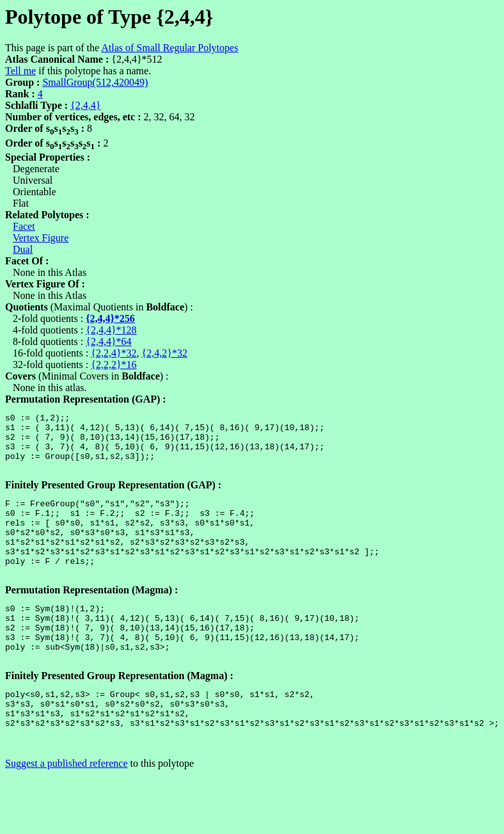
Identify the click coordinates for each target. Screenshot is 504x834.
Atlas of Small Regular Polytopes (169, 48)
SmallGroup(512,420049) (95, 82)
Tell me (20, 71)
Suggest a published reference (66, 811)
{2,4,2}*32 (165, 353)
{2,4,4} (85, 105)
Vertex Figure (41, 238)
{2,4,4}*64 (108, 341)
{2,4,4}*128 (111, 330)
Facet (24, 226)
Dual (23, 249)
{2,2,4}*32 (114, 353)
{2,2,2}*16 (114, 365)
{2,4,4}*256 (110, 318)
